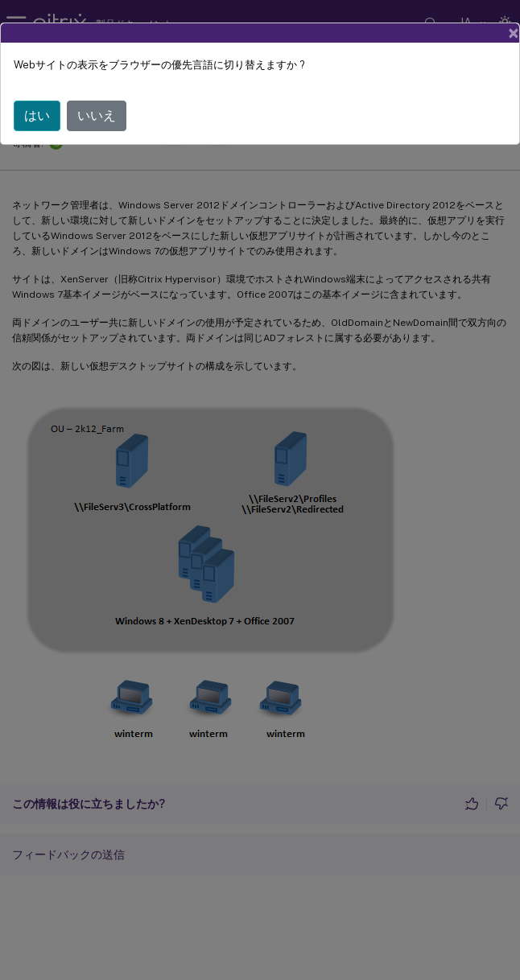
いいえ (97, 115)
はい (37, 115)
